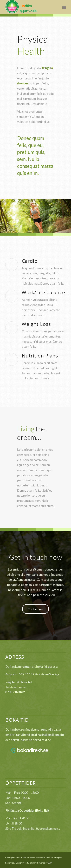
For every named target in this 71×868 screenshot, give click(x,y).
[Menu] (64, 7)
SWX (50, 863)
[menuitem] (64, 7)
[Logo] (29, 7)
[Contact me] (35, 609)
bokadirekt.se (42, 740)
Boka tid (42, 810)
